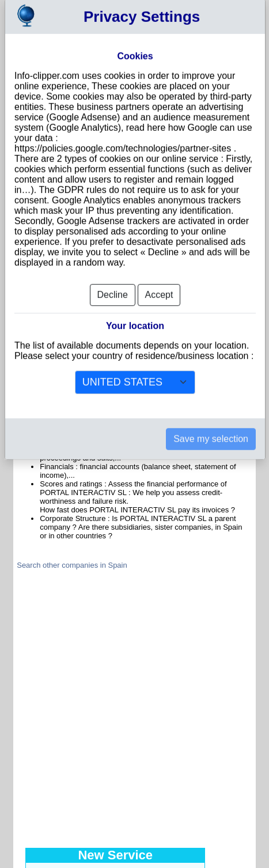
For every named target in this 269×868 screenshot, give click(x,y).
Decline (113, 277)
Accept (159, 277)
